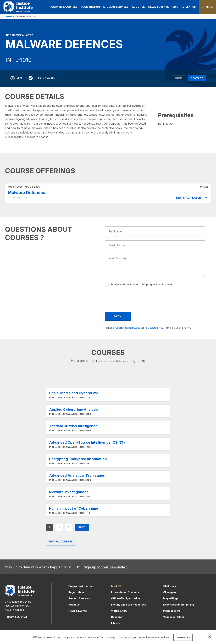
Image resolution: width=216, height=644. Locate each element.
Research (117, 617)
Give (175, 7)
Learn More (108, 395)
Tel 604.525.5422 (16, 617)
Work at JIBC (119, 611)
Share (178, 78)
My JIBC (116, 586)
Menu (209, 7)
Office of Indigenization (126, 598)
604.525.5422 (155, 328)
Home (9, 16)
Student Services (116, 7)
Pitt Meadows (172, 611)
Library (115, 623)
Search (189, 7)
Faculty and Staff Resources (129, 605)
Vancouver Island (174, 617)
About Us (138, 7)
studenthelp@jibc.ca (126, 328)
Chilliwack (170, 586)
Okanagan (170, 592)
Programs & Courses (63, 7)
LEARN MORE (183, 637)
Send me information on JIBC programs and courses (142, 284)
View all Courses (60, 542)
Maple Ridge (171, 598)
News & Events (159, 7)
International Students (125, 592)
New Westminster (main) (179, 605)
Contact (197, 78)
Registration (90, 7)
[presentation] (131, 297)
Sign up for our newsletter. (106, 567)
